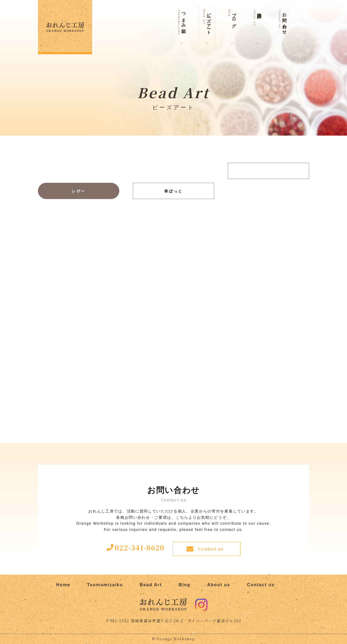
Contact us (211, 549)
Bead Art (151, 585)
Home (63, 585)
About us (219, 585)
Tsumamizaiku (105, 585)
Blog (184, 585)
